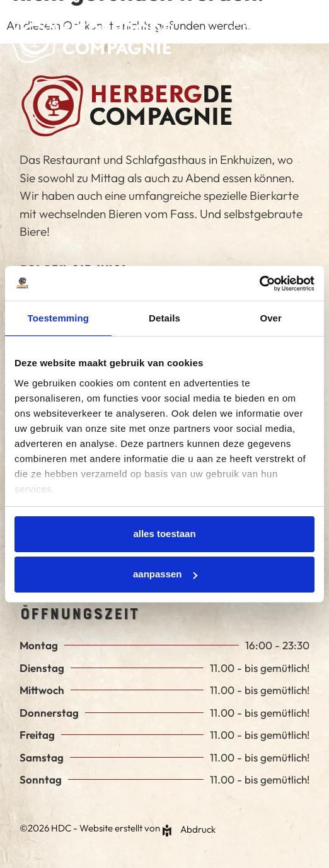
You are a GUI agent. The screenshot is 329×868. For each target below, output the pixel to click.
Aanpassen (165, 574)
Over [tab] (271, 318)
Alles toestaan (164, 534)
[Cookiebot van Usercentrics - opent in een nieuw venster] (259, 284)
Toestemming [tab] (59, 318)
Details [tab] (164, 318)
